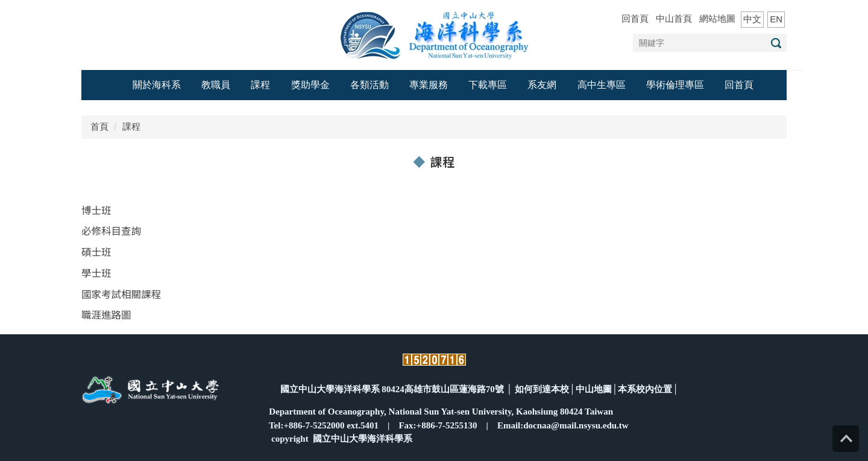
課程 (131, 126)
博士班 (96, 210)
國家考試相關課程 (121, 294)
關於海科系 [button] (157, 85)
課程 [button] (260, 85)
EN (776, 19)
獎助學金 (310, 85)
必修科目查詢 (111, 230)
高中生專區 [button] (602, 85)
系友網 (542, 85)
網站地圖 (717, 18)
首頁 (99, 126)
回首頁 (635, 18)
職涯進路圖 (106, 314)
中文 (752, 19)
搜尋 (776, 43)
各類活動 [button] (370, 85)
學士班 (96, 273)
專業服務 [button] (429, 85)
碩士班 (96, 252)
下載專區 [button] (488, 85)
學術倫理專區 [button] (675, 85)
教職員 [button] (216, 85)
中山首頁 (674, 18)
